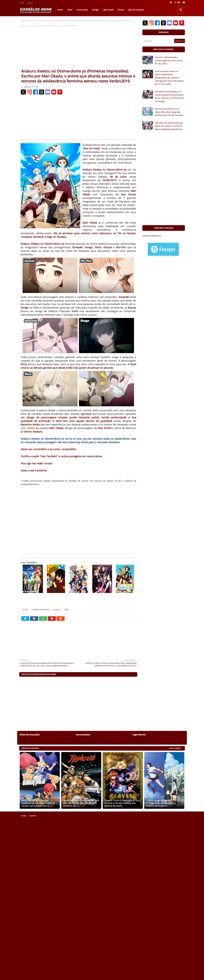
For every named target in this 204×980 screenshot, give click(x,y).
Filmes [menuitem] (121, 10)
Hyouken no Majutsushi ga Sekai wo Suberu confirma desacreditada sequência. (169, 126)
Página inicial (26, 21)
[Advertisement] (78, 47)
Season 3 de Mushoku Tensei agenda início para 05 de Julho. (169, 60)
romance (57, 610)
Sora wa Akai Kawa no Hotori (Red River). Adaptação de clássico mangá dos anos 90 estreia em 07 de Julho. (169, 78)
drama (36, 21)
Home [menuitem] (60, 10)
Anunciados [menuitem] (82, 10)
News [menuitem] (70, 10)
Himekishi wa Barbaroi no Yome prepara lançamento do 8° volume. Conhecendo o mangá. (169, 96)
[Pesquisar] (158, 41)
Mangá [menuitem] (95, 10)
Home (22, 3)
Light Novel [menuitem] (108, 10)
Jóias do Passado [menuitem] (136, 10)
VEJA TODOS (175, 748)
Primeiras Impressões (41, 610)
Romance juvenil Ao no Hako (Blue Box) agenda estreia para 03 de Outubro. (169, 112)
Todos (66, 610)
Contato (30, 3)
